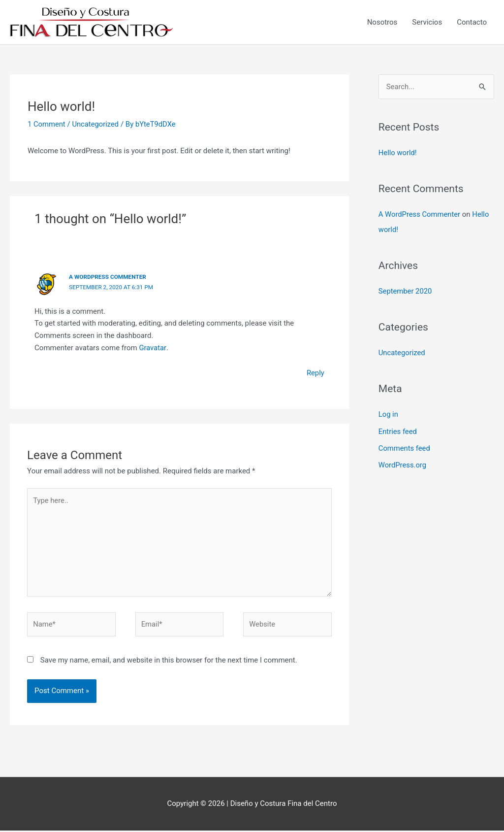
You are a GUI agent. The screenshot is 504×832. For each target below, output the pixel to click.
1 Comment (47, 124)
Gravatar (153, 347)
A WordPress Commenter (108, 277)
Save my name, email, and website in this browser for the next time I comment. (169, 662)
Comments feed (405, 447)
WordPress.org (403, 464)
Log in (389, 413)
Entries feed (398, 430)
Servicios (427, 22)
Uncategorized (96, 124)
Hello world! (398, 153)
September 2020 (406, 291)
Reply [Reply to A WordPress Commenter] (315, 372)
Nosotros (382, 22)
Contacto (472, 22)
